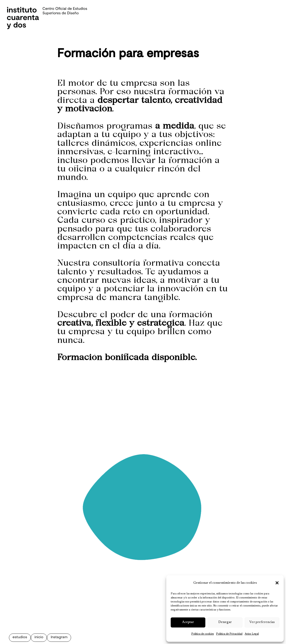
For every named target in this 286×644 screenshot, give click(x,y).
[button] (277, 583)
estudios (20, 637)
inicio (39, 637)
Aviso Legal (252, 634)
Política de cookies (203, 634)
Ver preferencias (262, 622)
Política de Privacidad (229, 634)
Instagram (59, 637)
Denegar (225, 622)
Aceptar (188, 622)
